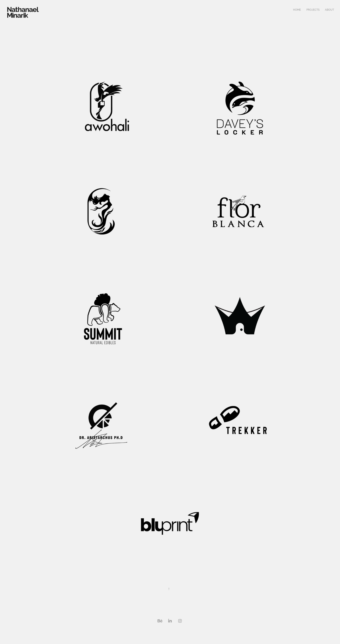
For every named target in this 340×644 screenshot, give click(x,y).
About (329, 10)
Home (297, 10)
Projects (313, 10)
